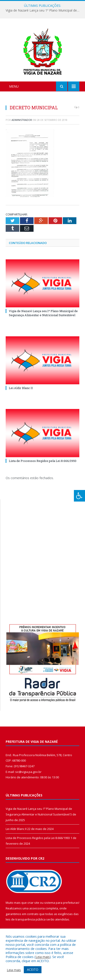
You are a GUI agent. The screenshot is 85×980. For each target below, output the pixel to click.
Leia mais (43, 957)
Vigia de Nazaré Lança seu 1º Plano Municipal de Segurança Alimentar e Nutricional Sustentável (44, 10)
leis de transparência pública (26, 919)
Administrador (22, 120)
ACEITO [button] (33, 969)
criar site (33, 903)
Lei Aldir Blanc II (21, 388)
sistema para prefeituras (61, 903)
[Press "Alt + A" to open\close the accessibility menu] (79, 496)
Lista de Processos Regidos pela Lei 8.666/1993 (43, 461)
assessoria (37, 908)
